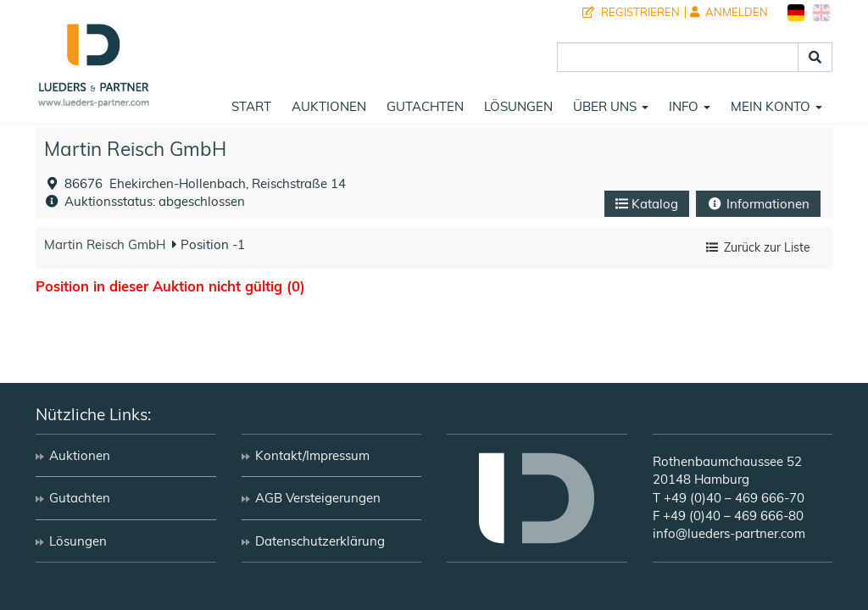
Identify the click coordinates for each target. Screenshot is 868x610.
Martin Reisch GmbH (135, 149)
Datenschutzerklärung (320, 541)
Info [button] (690, 106)
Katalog (647, 204)
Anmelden (729, 12)
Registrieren (631, 12)
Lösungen (518, 106)
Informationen (758, 204)
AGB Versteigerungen (318, 498)
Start (251, 106)
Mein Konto (776, 106)
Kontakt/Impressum (312, 455)
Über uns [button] (611, 106)
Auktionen (329, 106)
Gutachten (425, 106)
